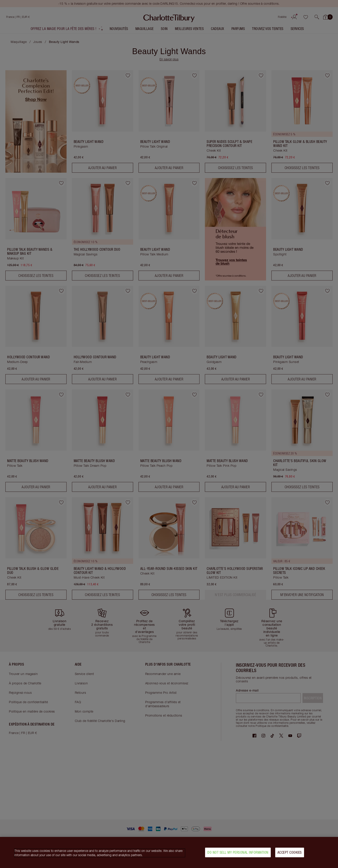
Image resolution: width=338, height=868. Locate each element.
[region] (169, 852)
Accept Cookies (290, 852)
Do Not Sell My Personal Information (238, 852)
